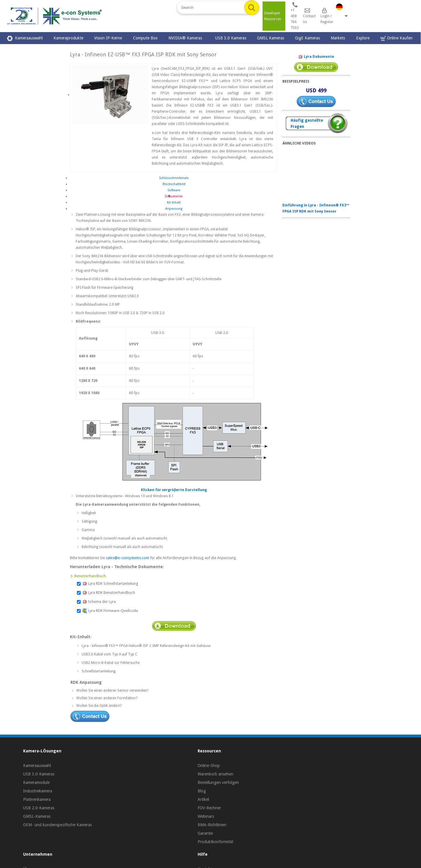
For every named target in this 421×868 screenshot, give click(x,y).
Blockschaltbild (174, 184)
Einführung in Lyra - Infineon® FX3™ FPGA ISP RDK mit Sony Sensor (316, 208)
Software (174, 190)
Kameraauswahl (25, 38)
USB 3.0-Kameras (39, 774)
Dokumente (174, 196)
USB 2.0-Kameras (39, 808)
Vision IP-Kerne (108, 38)
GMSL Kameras (271, 38)
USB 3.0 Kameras (231, 38)
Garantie (205, 833)
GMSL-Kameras (37, 816)
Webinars (206, 816)
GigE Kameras (307, 38)
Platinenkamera (37, 799)
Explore (363, 38)
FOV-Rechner (209, 808)
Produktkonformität (215, 842)
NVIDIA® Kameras (186, 38)
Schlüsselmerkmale (174, 178)
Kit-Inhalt (174, 202)
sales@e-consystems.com (127, 558)
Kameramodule (36, 782)
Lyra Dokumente (316, 57)
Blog (202, 791)
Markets (338, 38)
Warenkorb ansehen (215, 774)
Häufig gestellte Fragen (307, 123)
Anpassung (174, 209)
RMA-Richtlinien (212, 825)
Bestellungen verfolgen (218, 782)
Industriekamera (38, 791)
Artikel (203, 799)
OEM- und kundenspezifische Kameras (57, 825)
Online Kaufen (396, 38)
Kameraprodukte (68, 38)
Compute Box (145, 38)
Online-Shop (209, 766)
